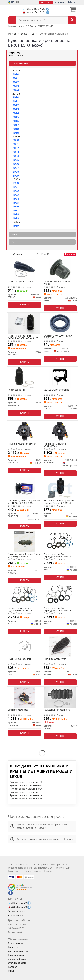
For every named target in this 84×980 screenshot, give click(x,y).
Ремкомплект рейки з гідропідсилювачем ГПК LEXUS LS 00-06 (60, 555)
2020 (16, 74)
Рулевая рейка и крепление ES (26, 782)
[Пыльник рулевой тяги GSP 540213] (25, 646)
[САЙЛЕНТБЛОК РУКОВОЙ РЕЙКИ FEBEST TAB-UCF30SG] (60, 269)
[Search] (72, 20)
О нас (11, 971)
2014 (16, 113)
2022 (16, 82)
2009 (16, 176)
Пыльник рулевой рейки (20, 282)
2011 (16, 101)
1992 (16, 191)
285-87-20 (34, 12)
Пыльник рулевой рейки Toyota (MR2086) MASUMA (24, 555)
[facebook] (10, 893)
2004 (16, 156)
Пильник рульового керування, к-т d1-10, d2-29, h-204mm (24, 502)
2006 (16, 164)
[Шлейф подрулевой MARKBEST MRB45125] (24, 697)
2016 (16, 121)
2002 (16, 148)
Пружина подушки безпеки (22, 444)
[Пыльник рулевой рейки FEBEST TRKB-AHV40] (24, 269)
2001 (16, 144)
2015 (16, 117)
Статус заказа (16, 943)
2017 (16, 125)
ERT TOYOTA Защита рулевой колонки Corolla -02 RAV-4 (59, 502)
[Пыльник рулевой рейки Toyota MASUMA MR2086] (24, 542)
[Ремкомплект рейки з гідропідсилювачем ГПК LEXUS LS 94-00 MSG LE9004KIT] (60, 596)
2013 (16, 109)
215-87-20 (34, 9)
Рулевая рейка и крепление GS (26, 786)
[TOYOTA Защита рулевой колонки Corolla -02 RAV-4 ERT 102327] (60, 488)
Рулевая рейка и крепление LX (26, 795)
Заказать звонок (17, 911)
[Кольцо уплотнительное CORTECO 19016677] (60, 377)
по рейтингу (16, 254)
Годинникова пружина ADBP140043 (55, 445)
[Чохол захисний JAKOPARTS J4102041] (24, 377)
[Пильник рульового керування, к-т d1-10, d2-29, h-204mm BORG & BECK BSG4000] (24, 488)
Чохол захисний (16, 390)
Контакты (60, 2)
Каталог (12, 967)
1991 (16, 187)
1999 (16, 218)
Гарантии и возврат (18, 955)
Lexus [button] (16, 234)
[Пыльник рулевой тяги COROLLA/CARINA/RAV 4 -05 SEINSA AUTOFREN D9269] (24, 323)
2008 (16, 172)
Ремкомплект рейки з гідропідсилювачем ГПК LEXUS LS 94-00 (60, 609)
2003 (16, 152)
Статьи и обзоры (17, 963)
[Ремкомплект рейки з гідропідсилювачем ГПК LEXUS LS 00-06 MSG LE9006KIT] (60, 542)
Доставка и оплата (18, 951)
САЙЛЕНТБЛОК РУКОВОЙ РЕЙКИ (57, 283)
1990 (16, 183)
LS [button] (14, 242)
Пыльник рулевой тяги (20, 659)
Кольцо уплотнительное (56, 390)
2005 (16, 160)
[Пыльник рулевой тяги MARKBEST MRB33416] (60, 646)
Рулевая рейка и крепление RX (26, 799)
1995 (16, 203)
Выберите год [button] (21, 63)
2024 (16, 90)
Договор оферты (17, 959)
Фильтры (70, 254)
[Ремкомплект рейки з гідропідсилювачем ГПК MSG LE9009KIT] (25, 596)
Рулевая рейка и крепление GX (26, 789)
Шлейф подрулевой (18, 710)
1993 (16, 195)
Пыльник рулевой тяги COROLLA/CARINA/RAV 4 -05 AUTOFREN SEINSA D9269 (23, 337)
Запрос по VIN (46, 3)
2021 (16, 78)
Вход (72, 2)
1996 (16, 207)
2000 (16, 140)
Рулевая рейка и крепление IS (26, 792)
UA (11, 2)
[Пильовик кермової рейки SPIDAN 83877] (60, 697)
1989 (16, 226)
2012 (16, 105)
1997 (16, 211)
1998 (16, 215)
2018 (16, 129)
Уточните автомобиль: (16, 54)
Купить (25, 305)
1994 (16, 199)
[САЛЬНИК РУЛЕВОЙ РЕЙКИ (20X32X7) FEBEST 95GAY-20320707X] (60, 323)
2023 (16, 86)
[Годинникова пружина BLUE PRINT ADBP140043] (60, 431)
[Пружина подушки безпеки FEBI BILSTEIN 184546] (24, 431)
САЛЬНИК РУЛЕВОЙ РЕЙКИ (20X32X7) (58, 337)
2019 (16, 133)
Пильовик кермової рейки (57, 710)
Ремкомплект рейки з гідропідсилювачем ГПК (20, 609)
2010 (16, 97)
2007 (16, 168)
